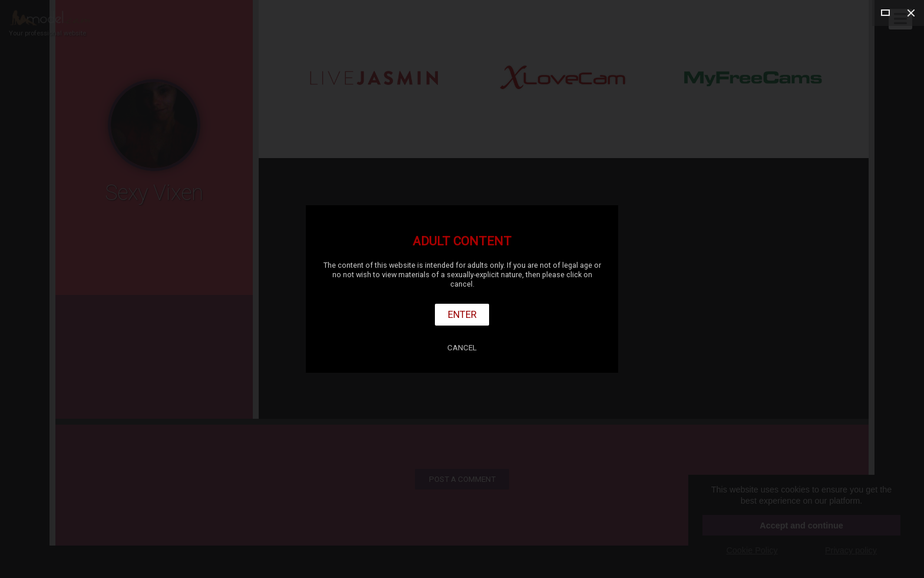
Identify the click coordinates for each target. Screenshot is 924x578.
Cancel (462, 348)
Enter (462, 314)
